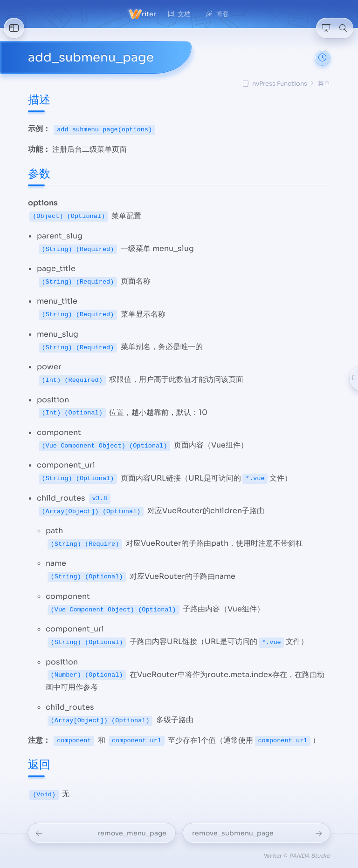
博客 (217, 14)
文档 (179, 14)
